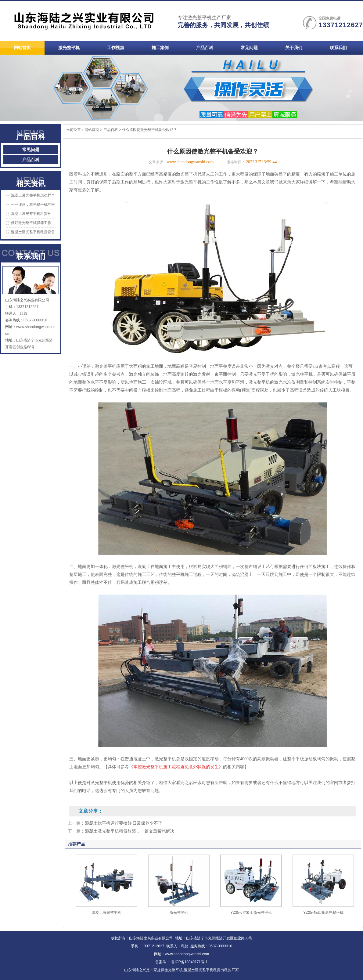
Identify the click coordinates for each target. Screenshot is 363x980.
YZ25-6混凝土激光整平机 (251, 913)
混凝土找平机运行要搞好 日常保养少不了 (124, 823)
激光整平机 (179, 913)
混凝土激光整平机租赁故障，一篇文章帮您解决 (130, 831)
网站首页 (92, 130)
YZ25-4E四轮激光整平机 (323, 913)
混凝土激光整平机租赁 (202, 970)
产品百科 (31, 160)
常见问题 (31, 150)
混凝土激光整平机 (106, 913)
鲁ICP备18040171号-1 (189, 962)
